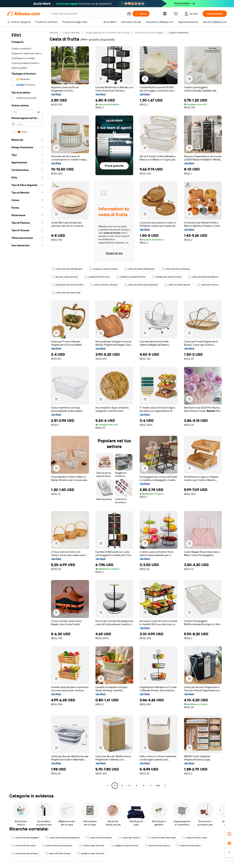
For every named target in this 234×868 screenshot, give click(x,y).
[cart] (176, 14)
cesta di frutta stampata (176, 269)
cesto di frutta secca (157, 846)
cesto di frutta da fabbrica (203, 277)
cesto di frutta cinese (58, 853)
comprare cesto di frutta (103, 269)
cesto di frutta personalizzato (141, 285)
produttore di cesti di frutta (68, 285)
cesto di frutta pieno (189, 846)
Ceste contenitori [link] (179, 33)
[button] (129, 14)
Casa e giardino (72, 33)
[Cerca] (141, 14)
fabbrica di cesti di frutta (131, 277)
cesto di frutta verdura (25, 853)
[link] (229, 834)
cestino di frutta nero (97, 277)
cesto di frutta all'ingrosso (67, 269)
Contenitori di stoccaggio (149, 33)
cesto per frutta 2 (208, 285)
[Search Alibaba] (88, 14)
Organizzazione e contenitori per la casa (108, 33)
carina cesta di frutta (92, 846)
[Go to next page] (165, 786)
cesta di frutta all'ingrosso (140, 269)
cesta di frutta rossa (195, 838)
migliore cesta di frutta (125, 846)
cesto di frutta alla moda (66, 293)
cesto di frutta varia (24, 846)
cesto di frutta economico (57, 846)
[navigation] (27, 409)
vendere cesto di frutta (91, 853)
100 (158, 786)
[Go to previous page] (108, 786)
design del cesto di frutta (167, 277)
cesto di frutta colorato (104, 285)
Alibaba (54, 33)
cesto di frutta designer (25, 838)
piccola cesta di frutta (65, 277)
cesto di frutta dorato (178, 285)
